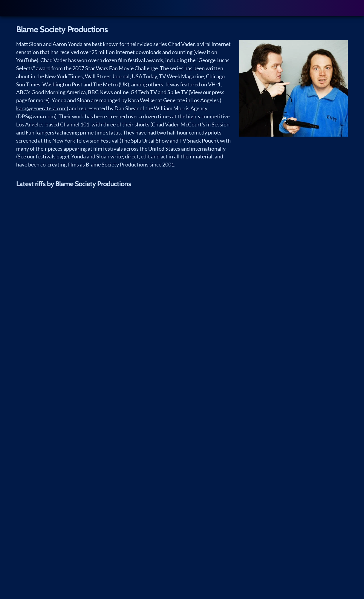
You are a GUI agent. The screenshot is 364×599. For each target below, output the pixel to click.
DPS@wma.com (36, 116)
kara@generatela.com (41, 108)
